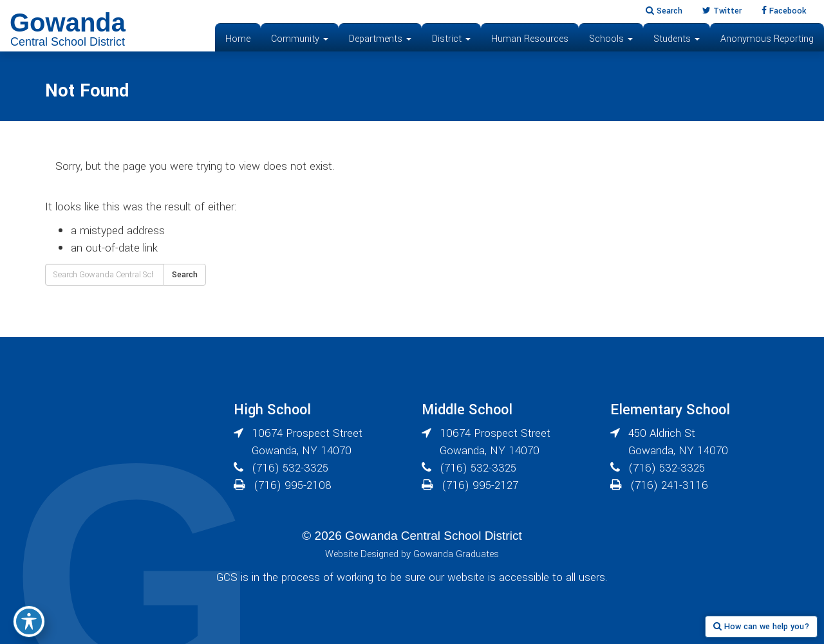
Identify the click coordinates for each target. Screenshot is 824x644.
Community (300, 39)
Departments (380, 39)
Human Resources (530, 39)
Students (677, 39)
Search (664, 11)
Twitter (722, 11)
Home (238, 39)
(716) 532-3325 (290, 468)
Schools (611, 39)
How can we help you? (761, 627)
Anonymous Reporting (767, 39)
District (451, 39)
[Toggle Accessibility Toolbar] (29, 621)
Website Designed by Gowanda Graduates (412, 554)
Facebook (784, 11)
